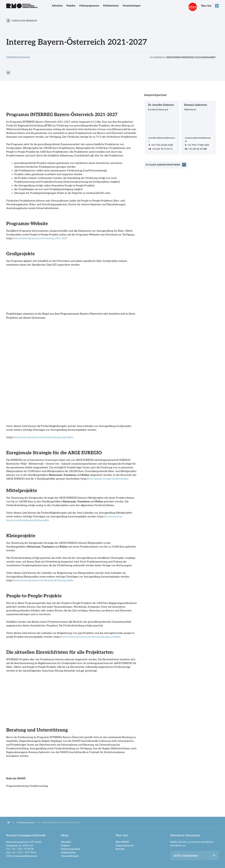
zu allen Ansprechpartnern (163, 165)
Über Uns (206, 6)
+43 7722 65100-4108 (161, 145)
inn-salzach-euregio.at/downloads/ (109, 479)
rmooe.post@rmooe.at (26, 856)
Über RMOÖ (122, 842)
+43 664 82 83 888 (196, 149)
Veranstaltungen (132, 6)
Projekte (71, 6)
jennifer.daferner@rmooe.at (162, 139)
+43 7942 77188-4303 (197, 145)
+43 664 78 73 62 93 (161, 149)
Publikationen (111, 6)
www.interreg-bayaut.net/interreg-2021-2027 (41, 238)
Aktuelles (57, 6)
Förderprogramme (89, 6)
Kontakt (120, 849)
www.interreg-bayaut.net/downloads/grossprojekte (44, 437)
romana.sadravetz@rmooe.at (198, 139)
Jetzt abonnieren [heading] (186, 856)
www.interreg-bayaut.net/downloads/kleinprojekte (44, 581)
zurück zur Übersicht (25, 21)
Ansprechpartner (125, 846)
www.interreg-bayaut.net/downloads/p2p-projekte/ (92, 637)
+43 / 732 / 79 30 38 (22, 849)
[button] (214, 856)
